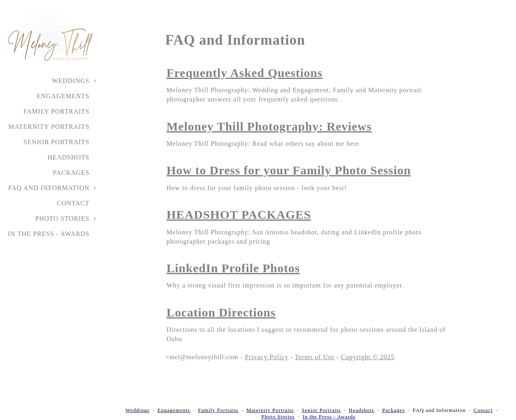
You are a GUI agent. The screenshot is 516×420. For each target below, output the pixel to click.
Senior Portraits (56, 142)
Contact (73, 203)
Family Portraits (56, 111)
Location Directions (221, 312)
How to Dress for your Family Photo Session (289, 170)
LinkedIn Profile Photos (233, 268)
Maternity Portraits (49, 127)
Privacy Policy (267, 357)
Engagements (63, 96)
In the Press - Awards (49, 234)
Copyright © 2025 (368, 357)
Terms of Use (314, 357)
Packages (71, 173)
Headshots (69, 157)
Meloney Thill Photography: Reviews (269, 126)
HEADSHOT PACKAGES (239, 214)
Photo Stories (62, 218)
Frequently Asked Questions (244, 73)
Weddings (71, 81)
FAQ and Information (49, 188)
